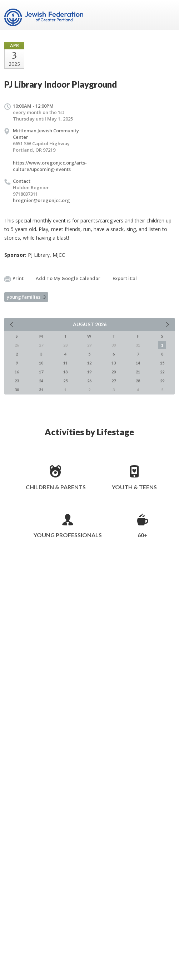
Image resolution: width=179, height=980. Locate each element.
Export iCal (125, 278)
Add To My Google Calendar (68, 278)
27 (114, 381)
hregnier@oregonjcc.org (41, 200)
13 (114, 363)
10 (41, 363)
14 (138, 363)
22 (162, 372)
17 (41, 372)
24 (41, 381)
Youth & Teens (134, 487)
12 (89, 363)
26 (89, 381)
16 (17, 372)
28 (138, 381)
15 (162, 363)
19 (89, 372)
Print (14, 279)
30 (17, 390)
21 (138, 372)
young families (26, 297)
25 (65, 381)
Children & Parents (56, 487)
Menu (166, 15)
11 (65, 363)
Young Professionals (68, 535)
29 (162, 381)
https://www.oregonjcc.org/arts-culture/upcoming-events (50, 166)
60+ (143, 535)
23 (17, 381)
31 (41, 390)
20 (114, 372)
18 (65, 372)
